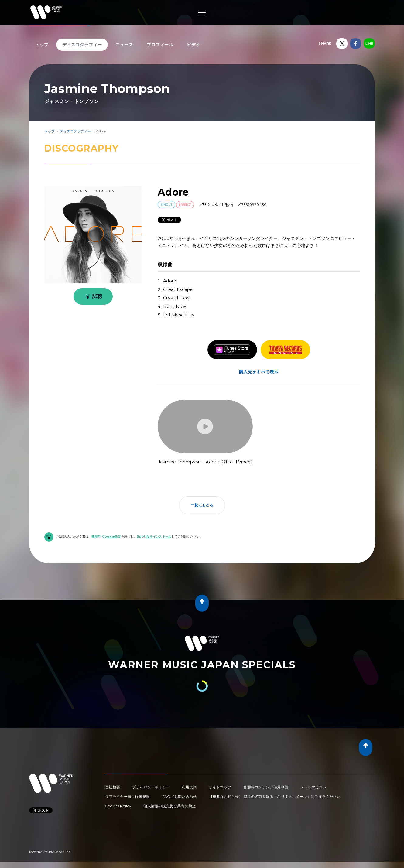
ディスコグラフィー (82, 45)
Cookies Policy (118, 806)
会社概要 (113, 787)
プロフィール (160, 45)
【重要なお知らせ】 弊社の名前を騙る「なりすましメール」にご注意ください (275, 796)
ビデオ (193, 45)
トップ (42, 45)
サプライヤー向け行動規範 (128, 796)
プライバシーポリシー (151, 787)
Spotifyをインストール (154, 537)
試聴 (92, 296)
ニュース (124, 45)
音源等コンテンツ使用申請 (266, 787)
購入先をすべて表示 (259, 372)
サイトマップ (220, 787)
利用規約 (189, 787)
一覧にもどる (202, 505)
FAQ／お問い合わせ (180, 796)
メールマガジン (313, 787)
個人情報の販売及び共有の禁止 (169, 806)
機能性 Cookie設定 (106, 537)
